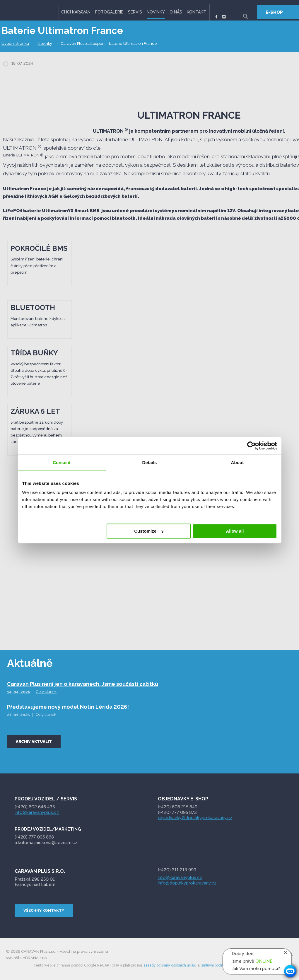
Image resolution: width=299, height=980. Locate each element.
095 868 (35, 837)
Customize (149, 531)
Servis (135, 12)
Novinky (156, 12)
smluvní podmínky (216, 965)
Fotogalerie (109, 12)
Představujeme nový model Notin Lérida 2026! (68, 707)
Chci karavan (76, 12)
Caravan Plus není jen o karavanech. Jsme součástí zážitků (83, 684)
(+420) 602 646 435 (35, 807)
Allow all (235, 531)
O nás (176, 12)
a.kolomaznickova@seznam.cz (47, 843)
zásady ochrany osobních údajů (170, 965)
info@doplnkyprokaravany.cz (187, 883)
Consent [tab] (62, 462)
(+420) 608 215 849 (178, 807)
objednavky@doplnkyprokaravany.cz (195, 818)
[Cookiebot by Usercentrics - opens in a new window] (251, 446)
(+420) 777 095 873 (177, 812)
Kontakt (197, 12)
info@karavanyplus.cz (37, 812)
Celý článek (46, 692)
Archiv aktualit (34, 741)
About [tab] (238, 462)
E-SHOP (274, 12)
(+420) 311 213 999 (177, 870)
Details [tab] (150, 462)
